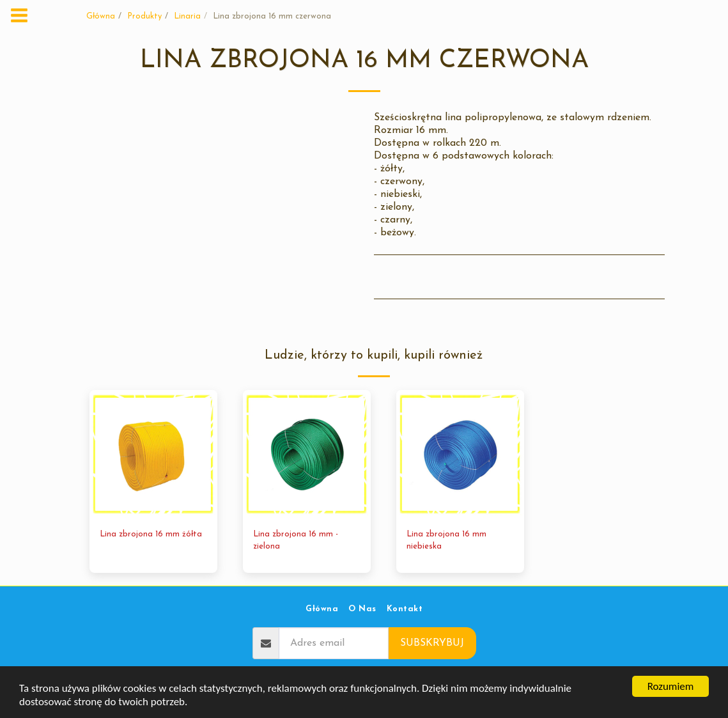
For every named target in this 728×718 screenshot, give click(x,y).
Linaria (187, 16)
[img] (153, 454)
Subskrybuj (432, 643)
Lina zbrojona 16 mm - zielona (296, 540)
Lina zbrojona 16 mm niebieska (446, 540)
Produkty (144, 16)
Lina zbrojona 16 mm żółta (151, 534)
